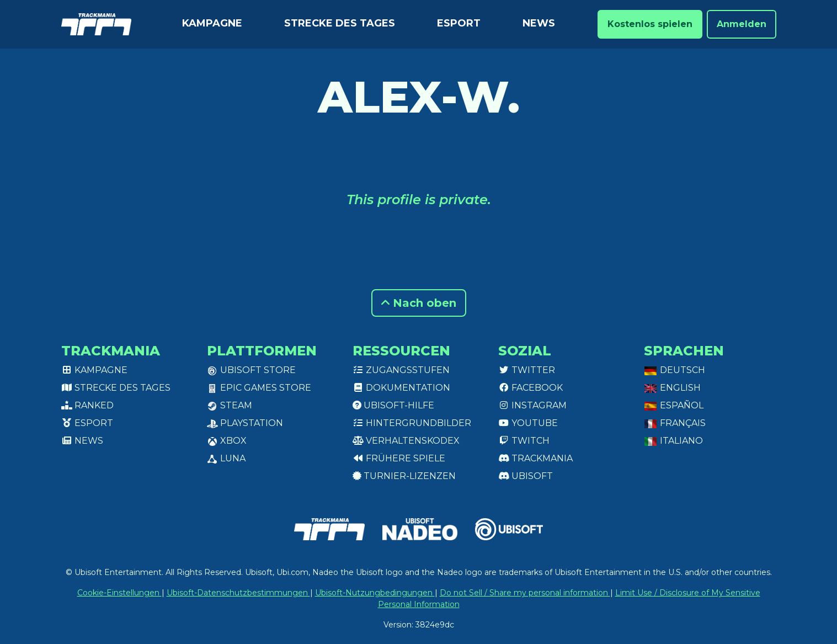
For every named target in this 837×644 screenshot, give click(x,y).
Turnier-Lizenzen (404, 476)
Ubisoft (526, 476)
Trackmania (535, 458)
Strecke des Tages (340, 23)
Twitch (524, 441)
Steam (230, 405)
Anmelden (742, 24)
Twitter (527, 370)
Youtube (528, 423)
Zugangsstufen (401, 370)
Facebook (531, 388)
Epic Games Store (259, 388)
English (672, 388)
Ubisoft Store (251, 370)
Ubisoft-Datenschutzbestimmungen (238, 593)
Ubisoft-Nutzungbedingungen (375, 593)
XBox (227, 441)
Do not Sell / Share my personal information (525, 593)
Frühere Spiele (399, 458)
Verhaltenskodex (406, 441)
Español (674, 405)
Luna (226, 458)
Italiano (673, 441)
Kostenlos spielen (650, 24)
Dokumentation (401, 388)
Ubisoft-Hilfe (393, 405)
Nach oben (419, 303)
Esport (459, 23)
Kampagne (212, 23)
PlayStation (245, 423)
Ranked (87, 405)
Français (675, 423)
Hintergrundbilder (412, 423)
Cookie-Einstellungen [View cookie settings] (119, 593)
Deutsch (675, 370)
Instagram (532, 405)
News (539, 23)
